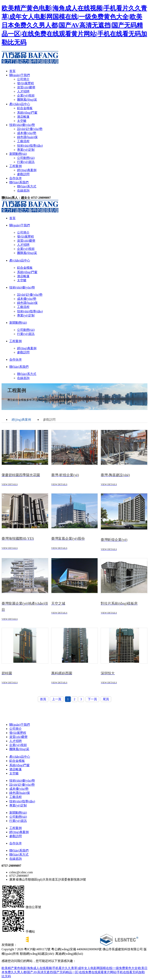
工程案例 (16, 166)
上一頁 (57, 699)
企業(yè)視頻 (26, 95)
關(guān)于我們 (20, 75)
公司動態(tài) (26, 158)
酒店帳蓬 (23, 117)
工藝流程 (23, 141)
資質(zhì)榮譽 (26, 87)
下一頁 (92, 699)
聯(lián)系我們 (19, 182)
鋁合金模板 (25, 108)
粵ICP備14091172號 (37, 949)
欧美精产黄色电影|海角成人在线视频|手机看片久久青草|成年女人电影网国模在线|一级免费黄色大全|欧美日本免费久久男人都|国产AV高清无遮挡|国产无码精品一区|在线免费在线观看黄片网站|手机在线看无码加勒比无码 (74, 25)
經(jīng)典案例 (27, 170)
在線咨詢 (23, 191)
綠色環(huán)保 (27, 137)
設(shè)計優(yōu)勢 (30, 129)
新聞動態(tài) (18, 154)
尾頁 (106, 699)
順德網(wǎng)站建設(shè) (37, 954)
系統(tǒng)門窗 (27, 113)
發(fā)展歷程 (26, 83)
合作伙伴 (16, 178)
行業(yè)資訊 (26, 162)
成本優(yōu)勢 (27, 133)
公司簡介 (23, 79)
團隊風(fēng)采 (27, 100)
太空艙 (22, 121)
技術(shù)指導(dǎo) (30, 146)
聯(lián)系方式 (27, 186)
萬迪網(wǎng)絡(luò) (69, 954)
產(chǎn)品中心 (20, 104)
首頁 (12, 71)
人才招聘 (23, 91)
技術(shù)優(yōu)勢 (22, 125)
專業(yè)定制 (26, 150)
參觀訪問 (23, 174)
